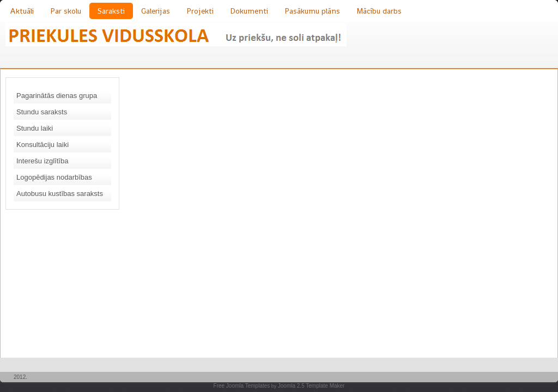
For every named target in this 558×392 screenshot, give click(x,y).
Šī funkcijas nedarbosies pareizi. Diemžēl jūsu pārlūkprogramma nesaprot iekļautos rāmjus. (319, 215)
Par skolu (66, 11)
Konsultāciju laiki (43, 145)
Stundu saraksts (42, 112)
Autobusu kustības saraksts (60, 194)
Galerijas (156, 11)
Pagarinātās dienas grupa (57, 96)
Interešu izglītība (42, 161)
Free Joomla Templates (242, 386)
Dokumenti (249, 11)
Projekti (200, 11)
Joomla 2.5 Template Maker (311, 386)
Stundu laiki (35, 128)
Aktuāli (22, 11)
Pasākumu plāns (312, 11)
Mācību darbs (379, 11)
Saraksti (111, 11)
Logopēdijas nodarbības (54, 177)
